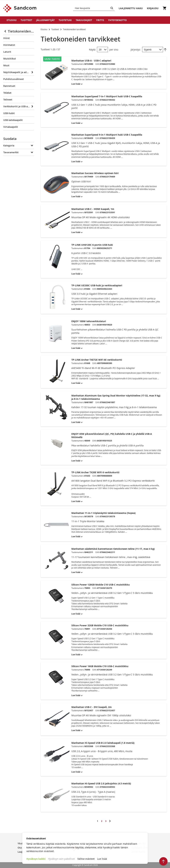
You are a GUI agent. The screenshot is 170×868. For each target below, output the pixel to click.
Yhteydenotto (117, 20)
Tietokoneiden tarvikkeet (21, 31)
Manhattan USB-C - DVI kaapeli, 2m (92, 707)
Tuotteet (26, 20)
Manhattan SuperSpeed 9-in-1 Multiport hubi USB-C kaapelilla (107, 135)
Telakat (7, 93)
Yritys (100, 20)
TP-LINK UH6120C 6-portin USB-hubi (92, 245)
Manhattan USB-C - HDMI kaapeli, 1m (93, 209)
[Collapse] (6, 31)
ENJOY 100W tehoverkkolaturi (89, 321)
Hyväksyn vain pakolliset (61, 859)
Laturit (7, 52)
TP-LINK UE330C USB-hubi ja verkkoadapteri (97, 285)
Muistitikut (10, 59)
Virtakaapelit (11, 127)
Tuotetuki (65, 20)
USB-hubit (9, 113)
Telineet (8, 100)
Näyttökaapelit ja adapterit (16, 72)
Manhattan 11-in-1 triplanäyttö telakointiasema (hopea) (104, 513)
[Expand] (32, 72)
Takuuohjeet (84, 20)
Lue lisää (102, 859)
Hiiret (7, 38)
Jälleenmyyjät (45, 20)
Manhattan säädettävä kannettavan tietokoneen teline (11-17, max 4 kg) (113, 549)
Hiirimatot (9, 45)
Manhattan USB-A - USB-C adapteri (91, 61)
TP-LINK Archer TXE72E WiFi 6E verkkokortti (97, 360)
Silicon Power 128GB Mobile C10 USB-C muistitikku (101, 585)
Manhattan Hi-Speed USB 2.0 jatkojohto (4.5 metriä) (101, 783)
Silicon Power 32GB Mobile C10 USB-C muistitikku (100, 625)
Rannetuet (9, 86)
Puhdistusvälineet (14, 79)
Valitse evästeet (86, 859)
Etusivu (12, 20)
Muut (6, 65)
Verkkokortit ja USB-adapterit (16, 106)
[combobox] (94, 8)
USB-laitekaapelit (13, 120)
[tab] (19, 140)
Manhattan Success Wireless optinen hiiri (95, 173)
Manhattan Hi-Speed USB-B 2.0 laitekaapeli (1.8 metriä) (103, 743)
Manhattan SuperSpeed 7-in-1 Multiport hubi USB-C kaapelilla (107, 96)
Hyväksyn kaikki (36, 859)
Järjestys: (136, 50)
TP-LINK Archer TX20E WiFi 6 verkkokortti (95, 472)
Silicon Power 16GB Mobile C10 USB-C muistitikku (100, 666)
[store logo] (20, 8)
